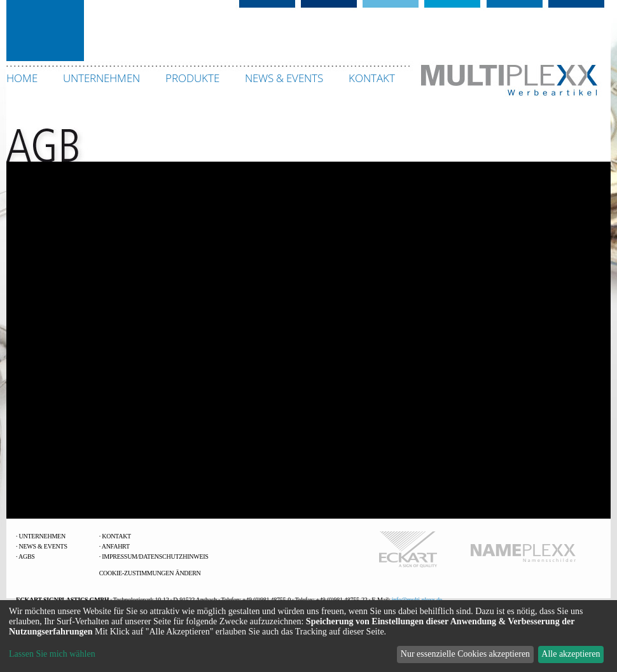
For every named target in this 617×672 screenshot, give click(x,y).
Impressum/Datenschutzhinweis (155, 556)
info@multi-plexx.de (417, 600)
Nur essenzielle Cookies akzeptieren (465, 654)
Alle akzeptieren (571, 654)
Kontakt (116, 536)
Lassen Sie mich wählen (52, 654)
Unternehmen (42, 536)
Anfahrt (116, 546)
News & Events (43, 546)
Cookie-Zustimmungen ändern (150, 573)
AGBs (27, 556)
